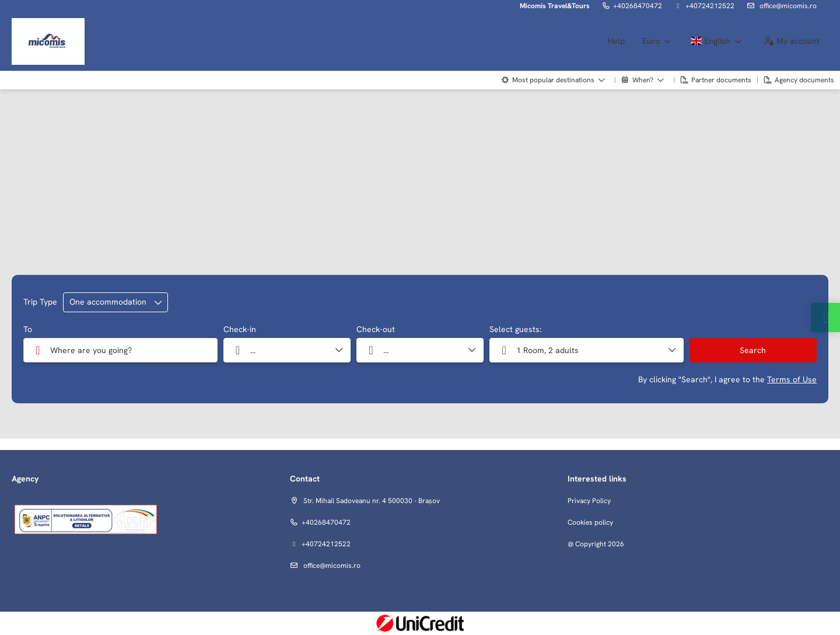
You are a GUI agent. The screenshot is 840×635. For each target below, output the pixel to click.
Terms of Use (792, 379)
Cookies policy (590, 522)
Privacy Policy (589, 501)
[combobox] (120, 350)
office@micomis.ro (787, 6)
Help (616, 41)
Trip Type (40, 302)
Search (753, 350)
